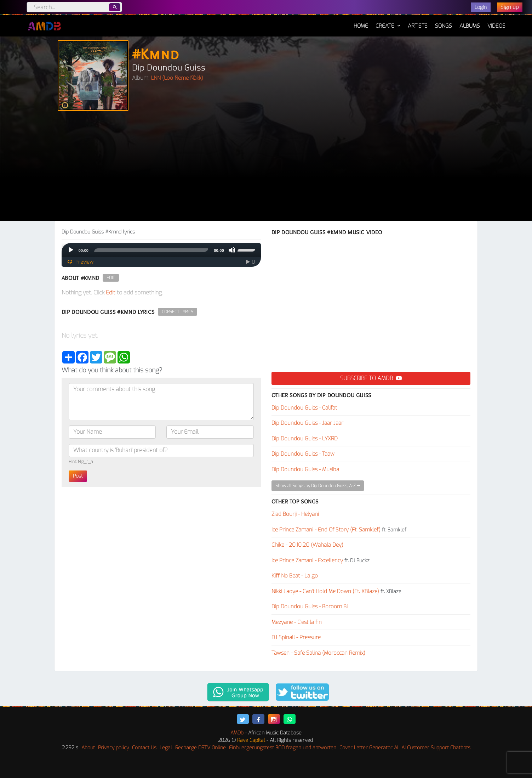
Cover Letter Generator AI (369, 748)
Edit (111, 278)
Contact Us (144, 748)
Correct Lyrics (178, 312)
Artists (418, 26)
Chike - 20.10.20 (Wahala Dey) (307, 545)
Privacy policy (113, 748)
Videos (496, 26)
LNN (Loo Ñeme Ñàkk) (177, 78)
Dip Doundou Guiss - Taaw (303, 454)
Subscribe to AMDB (371, 378)
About (88, 748)
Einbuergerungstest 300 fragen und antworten (283, 748)
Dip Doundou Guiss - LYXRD (305, 439)
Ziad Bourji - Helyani (295, 514)
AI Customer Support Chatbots (436, 748)
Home (361, 22)
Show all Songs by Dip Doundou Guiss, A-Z (318, 486)
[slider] (151, 250)
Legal (166, 748)
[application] (161, 250)
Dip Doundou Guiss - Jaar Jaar (307, 423)
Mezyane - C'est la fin (297, 622)
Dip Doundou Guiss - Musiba (305, 469)
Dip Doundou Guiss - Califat (304, 408)
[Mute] (232, 250)
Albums (470, 26)
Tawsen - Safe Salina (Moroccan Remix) (318, 653)
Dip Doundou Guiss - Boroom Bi (310, 607)
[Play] (71, 250)
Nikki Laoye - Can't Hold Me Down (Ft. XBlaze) (325, 591)
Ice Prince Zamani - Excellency (307, 560)
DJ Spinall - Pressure (296, 637)
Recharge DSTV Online (201, 748)
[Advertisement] (266, 168)
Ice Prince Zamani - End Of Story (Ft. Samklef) (326, 530)
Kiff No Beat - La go (295, 576)
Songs (444, 26)
